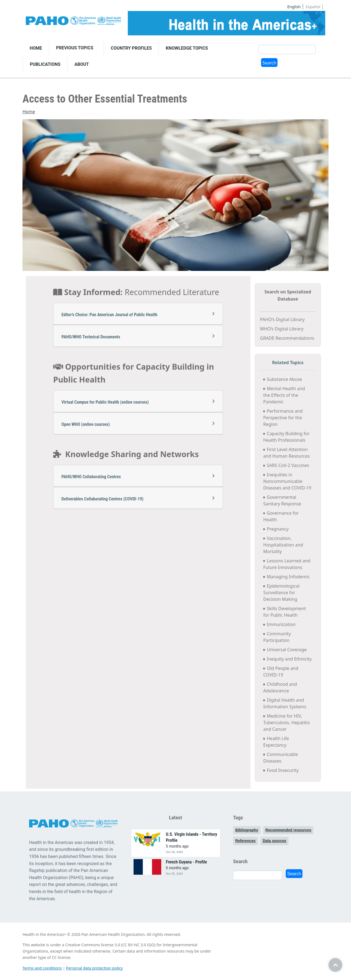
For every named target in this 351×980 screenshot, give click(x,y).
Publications (45, 64)
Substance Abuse (284, 379)
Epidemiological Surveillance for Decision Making (281, 593)
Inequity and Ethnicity (289, 659)
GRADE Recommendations (287, 338)
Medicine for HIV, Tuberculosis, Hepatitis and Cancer (287, 723)
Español (313, 7)
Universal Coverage (287, 650)
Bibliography (247, 830)
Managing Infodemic (288, 577)
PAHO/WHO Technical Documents (138, 337)
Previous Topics (75, 48)
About (81, 64)
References (245, 841)
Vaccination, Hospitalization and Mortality (283, 545)
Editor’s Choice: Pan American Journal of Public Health (138, 314)
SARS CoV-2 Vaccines (288, 465)
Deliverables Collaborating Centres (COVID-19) (138, 499)
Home (36, 48)
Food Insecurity (283, 770)
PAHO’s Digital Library (282, 319)
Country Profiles (131, 48)
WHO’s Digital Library (282, 329)
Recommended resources (288, 830)
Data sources (274, 841)
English (294, 7)
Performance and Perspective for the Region (283, 418)
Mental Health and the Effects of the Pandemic (284, 395)
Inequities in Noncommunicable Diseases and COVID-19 (287, 481)
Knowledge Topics (187, 48)
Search (269, 63)
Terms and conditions (42, 968)
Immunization (281, 624)
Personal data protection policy (94, 968)
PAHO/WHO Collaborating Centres (138, 476)
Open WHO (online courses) (138, 424)
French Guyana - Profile (186, 862)
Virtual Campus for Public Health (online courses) (138, 402)
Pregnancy (278, 529)
